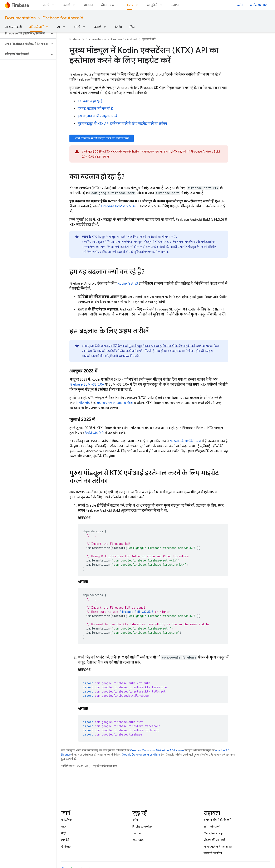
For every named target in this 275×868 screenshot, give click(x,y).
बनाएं (46, 5)
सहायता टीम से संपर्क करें (217, 820)
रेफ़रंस (118, 27)
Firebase (75, 39)
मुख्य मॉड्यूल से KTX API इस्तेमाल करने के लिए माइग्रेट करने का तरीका (122, 124)
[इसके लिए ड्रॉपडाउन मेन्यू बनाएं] (54, 5)
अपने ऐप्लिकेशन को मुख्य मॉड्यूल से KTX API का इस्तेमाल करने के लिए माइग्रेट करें (151, 346)
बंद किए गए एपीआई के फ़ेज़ (115, 403)
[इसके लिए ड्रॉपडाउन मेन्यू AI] (65, 27)
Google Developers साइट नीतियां (141, 755)
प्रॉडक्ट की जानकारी (215, 840)
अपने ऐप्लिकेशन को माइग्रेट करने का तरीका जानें (102, 138)
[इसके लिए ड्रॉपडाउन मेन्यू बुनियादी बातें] (48, 27)
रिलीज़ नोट (83, 403)
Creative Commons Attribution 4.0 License (157, 750)
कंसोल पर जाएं (258, 5)
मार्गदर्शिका (67, 820)
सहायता (176, 5)
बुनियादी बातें (149, 39)
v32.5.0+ (118, 206)
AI (59, 27)
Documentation (20, 18)
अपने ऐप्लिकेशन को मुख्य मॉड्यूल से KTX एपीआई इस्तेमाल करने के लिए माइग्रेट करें (161, 242)
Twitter (137, 833)
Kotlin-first (125, 284)
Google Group (213, 833)
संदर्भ (64, 826)
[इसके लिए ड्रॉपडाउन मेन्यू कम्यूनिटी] (162, 5)
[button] (25, 33)
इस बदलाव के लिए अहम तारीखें (97, 116)
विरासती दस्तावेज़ (213, 853)
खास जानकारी (13, 27)
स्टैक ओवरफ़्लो (212, 826)
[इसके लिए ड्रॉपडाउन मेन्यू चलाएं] (75, 5)
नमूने (64, 833)
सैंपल (132, 27)
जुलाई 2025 (95, 151)
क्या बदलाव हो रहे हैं (90, 101)
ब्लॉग (240, 5)
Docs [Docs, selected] (129, 5)
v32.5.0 (136, 612)
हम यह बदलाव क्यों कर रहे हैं (95, 109)
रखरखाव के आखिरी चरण (185, 441)
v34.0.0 (94, 433)
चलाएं (67, 5)
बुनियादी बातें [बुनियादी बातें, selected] (36, 27)
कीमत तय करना (109, 5)
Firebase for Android (63, 18)
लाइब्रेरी (65, 840)
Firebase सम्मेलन (142, 826)
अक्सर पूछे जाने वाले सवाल (218, 847)
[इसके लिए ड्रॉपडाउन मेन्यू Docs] (138, 5)
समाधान (88, 5)
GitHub (66, 847)
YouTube (138, 840)
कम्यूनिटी (152, 5)
